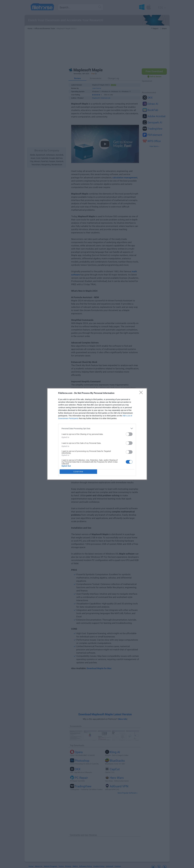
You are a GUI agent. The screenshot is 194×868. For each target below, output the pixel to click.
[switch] (129, 434)
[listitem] (97, 428)
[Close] (142, 393)
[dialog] (97, 434)
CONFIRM (78, 472)
